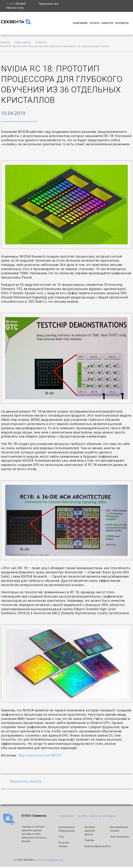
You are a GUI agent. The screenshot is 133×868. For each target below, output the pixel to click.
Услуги (94, 23)
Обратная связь (15, 8)
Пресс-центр (23, 42)
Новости (107, 23)
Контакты (122, 23)
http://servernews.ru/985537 (40, 755)
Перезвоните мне (49, 4)
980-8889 (16, 4)
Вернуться (26, 781)
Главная (5, 42)
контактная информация (49, 860)
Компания (80, 23)
